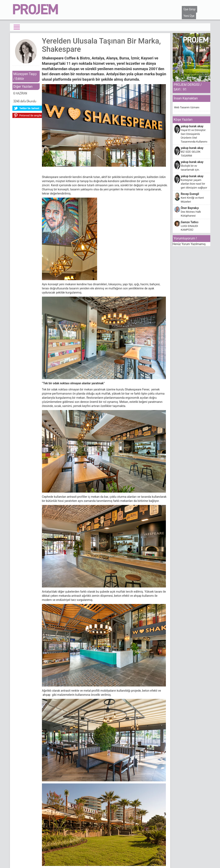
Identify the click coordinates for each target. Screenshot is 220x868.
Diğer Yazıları (23, 87)
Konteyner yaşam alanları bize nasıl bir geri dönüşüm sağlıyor (194, 184)
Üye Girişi (189, 9)
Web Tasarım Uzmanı (187, 107)
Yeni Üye (189, 16)
